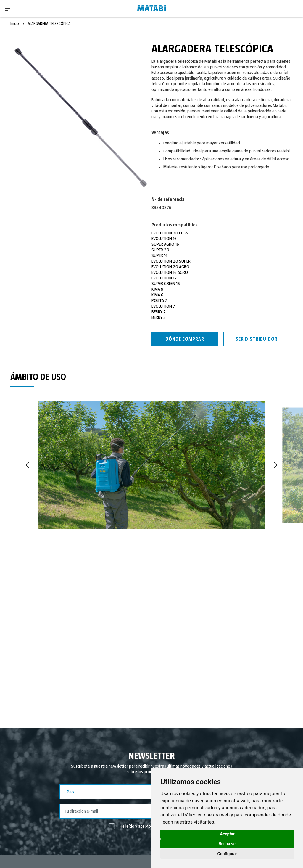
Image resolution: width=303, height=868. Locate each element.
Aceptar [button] (227, 834)
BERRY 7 (159, 312)
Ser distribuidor (257, 339)
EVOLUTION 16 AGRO (170, 272)
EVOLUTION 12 (164, 278)
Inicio (15, 24)
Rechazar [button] (227, 844)
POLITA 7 (159, 300)
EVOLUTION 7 (163, 306)
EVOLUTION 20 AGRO (170, 267)
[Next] (274, 465)
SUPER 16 (160, 255)
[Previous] (29, 465)
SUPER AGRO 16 (165, 244)
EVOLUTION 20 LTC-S (170, 233)
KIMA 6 (157, 295)
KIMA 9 (157, 289)
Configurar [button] (227, 854)
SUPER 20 (160, 250)
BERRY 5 (159, 317)
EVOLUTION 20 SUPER (171, 261)
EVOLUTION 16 (164, 239)
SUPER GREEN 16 (166, 284)
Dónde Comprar (185, 339)
